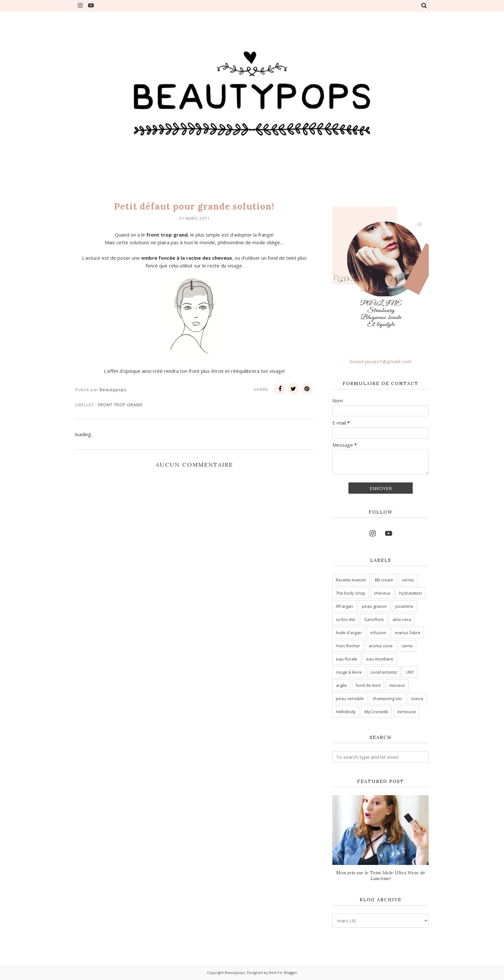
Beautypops (235, 972)
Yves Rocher (348, 646)
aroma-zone (381, 646)
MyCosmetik (376, 712)
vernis (408, 580)
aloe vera (402, 619)
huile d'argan (349, 633)
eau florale (347, 659)
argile (341, 685)
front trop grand (120, 405)
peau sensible (350, 698)
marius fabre (408, 633)
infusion (378, 633)
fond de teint (368, 685)
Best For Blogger (283, 972)
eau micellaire (380, 659)
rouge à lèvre (349, 672)
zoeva (417, 698)
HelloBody (346, 712)
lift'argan (345, 606)
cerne (407, 646)
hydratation (411, 593)
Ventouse (406, 712)
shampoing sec (387, 698)
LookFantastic (384, 672)
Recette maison (351, 580)
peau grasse (374, 606)
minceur (397, 685)
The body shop (351, 593)
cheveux (382, 593)
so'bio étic (346, 619)
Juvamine (404, 606)
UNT (410, 672)
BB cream (384, 580)
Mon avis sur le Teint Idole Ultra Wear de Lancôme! (381, 876)
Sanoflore (374, 619)
